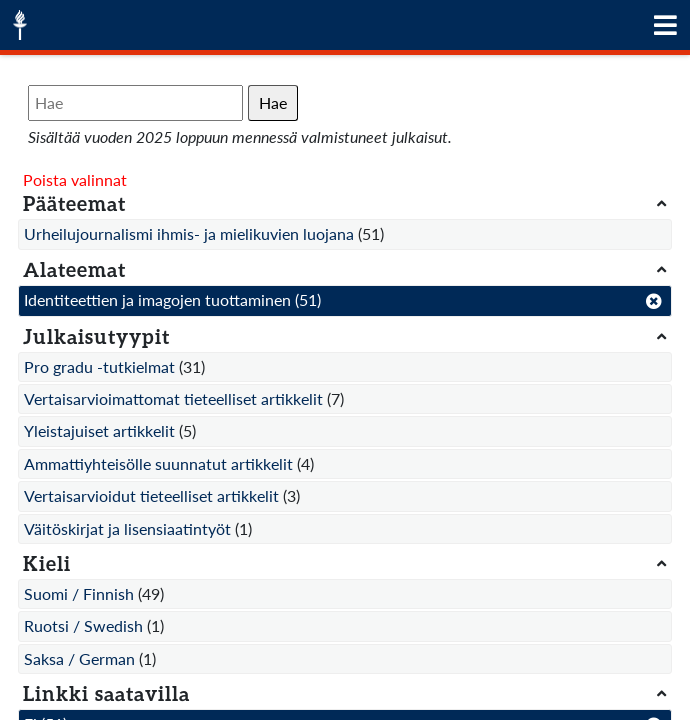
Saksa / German (79, 658)
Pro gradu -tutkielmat (99, 366)
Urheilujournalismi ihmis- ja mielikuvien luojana (189, 233)
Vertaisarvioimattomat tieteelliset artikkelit (173, 398)
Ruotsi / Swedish (83, 625)
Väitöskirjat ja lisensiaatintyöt (127, 528)
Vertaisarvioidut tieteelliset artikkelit (151, 495)
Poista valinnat (75, 179)
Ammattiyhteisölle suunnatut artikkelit (158, 463)
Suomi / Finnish (79, 593)
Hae (273, 102)
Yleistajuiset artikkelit (99, 430)
